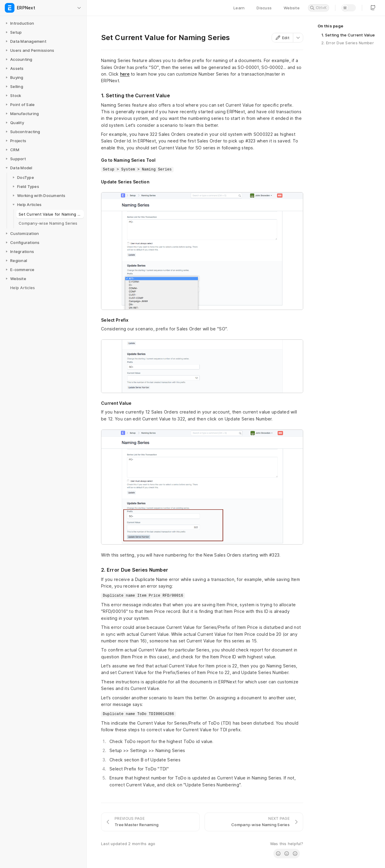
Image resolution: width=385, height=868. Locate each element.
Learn (239, 8)
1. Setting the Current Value (348, 35)
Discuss (264, 8)
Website (292, 8)
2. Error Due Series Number (348, 43)
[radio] (278, 854)
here (125, 74)
